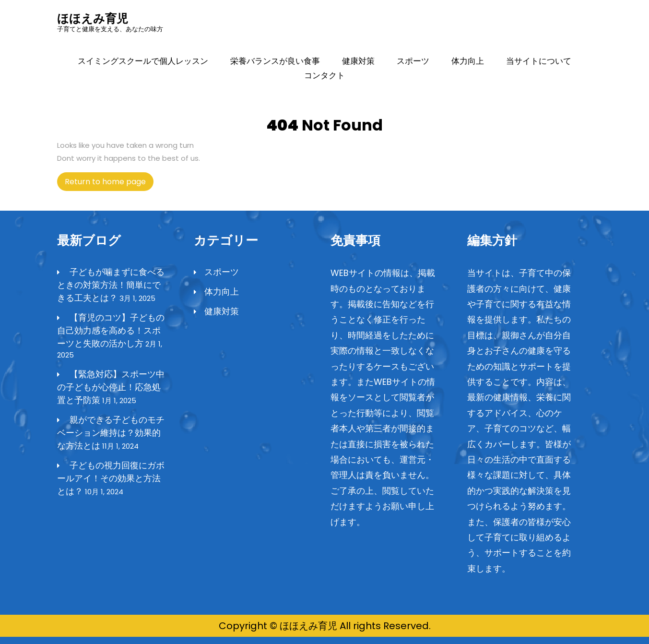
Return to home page (109, 183)
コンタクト (324, 75)
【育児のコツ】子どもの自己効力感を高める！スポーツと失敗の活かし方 (111, 330)
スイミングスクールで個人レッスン (143, 61)
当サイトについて (539, 61)
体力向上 (468, 61)
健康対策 (358, 61)
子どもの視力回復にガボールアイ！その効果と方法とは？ (111, 478)
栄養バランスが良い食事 (275, 61)
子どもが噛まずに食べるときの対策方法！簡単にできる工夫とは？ (111, 285)
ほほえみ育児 (93, 18)
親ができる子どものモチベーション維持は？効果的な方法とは (111, 433)
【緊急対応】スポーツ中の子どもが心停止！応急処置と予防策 (111, 387)
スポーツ (413, 61)
